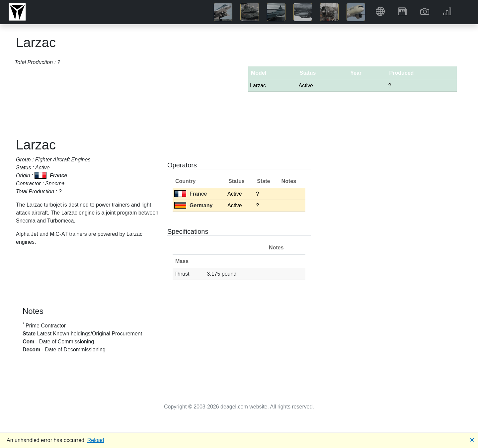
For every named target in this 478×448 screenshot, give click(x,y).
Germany (193, 205)
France (191, 194)
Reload (96, 440)
